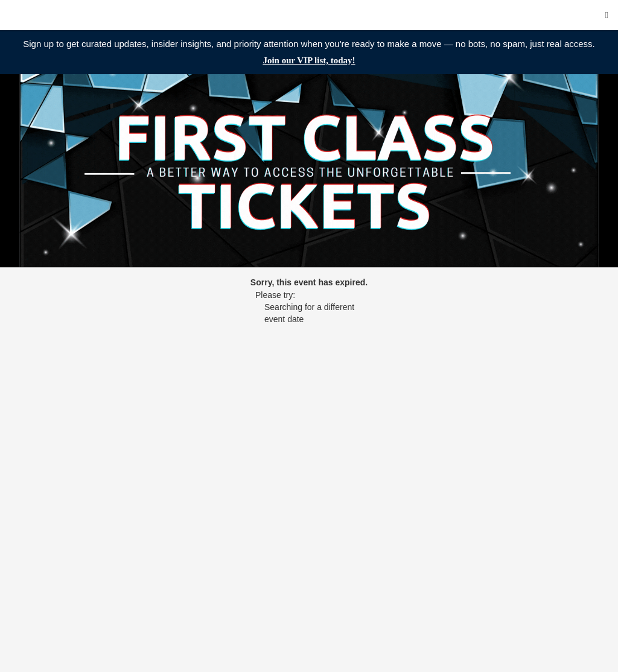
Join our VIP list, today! (309, 60)
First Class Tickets (81, 15)
